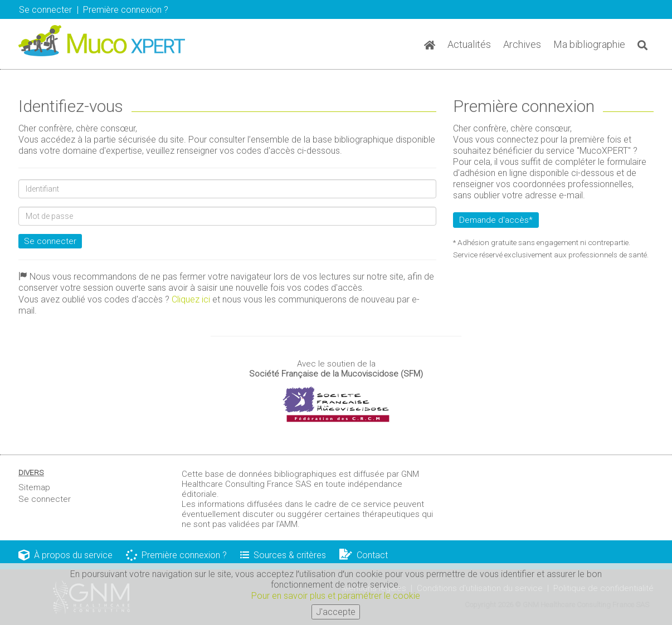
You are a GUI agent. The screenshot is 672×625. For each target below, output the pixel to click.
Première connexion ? (176, 555)
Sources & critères (283, 555)
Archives (522, 44)
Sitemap (34, 487)
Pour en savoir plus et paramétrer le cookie (336, 598)
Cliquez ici (191, 299)
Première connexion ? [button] (126, 10)
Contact (364, 555)
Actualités (469, 44)
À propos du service (65, 555)
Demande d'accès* (496, 220)
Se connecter (45, 10)
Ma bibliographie (589, 44)
